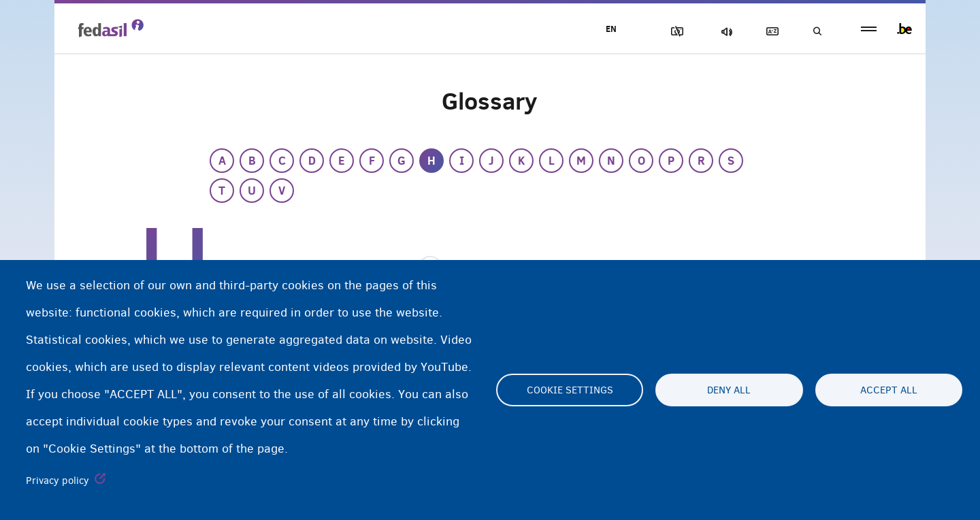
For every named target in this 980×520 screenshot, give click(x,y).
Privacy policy (58, 481)
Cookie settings (570, 390)
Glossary (770, 32)
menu (869, 29)
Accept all (889, 390)
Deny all (729, 390)
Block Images (674, 32)
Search (817, 32)
